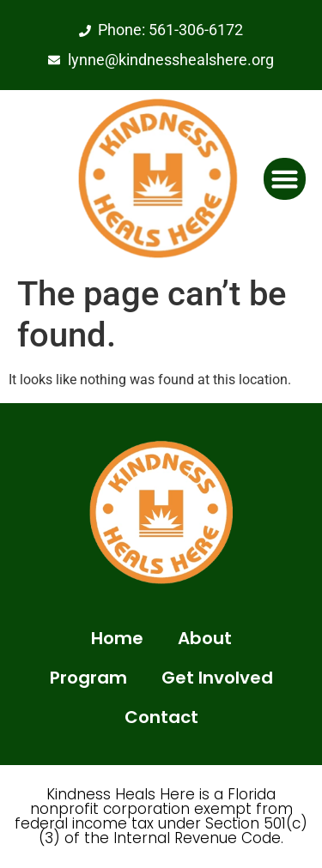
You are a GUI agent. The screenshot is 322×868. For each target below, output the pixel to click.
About (205, 638)
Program (88, 678)
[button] (285, 179)
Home (117, 638)
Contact (161, 717)
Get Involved (217, 678)
